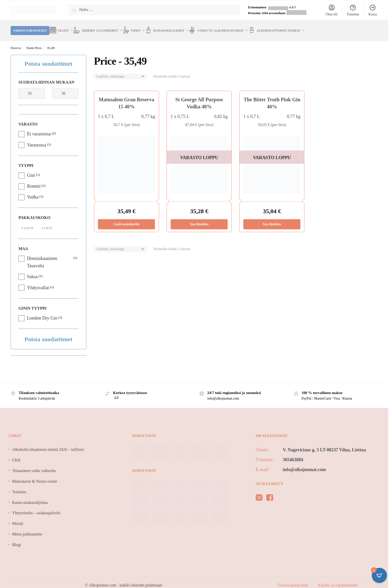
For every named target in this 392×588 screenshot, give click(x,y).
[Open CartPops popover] (379, 575)
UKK (17, 454)
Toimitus (353, 10)
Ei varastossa (39, 128)
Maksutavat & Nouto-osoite (35, 475)
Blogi (17, 539)
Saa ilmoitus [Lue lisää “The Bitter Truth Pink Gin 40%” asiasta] (272, 218)
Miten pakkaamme (27, 528)
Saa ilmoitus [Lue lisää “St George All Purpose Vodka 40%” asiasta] (199, 218)
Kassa (372, 10)
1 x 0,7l (47, 222)
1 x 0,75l (27, 222)
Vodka (33, 191)
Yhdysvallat (38, 282)
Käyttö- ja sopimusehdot (338, 579)
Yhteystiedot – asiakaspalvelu (36, 507)
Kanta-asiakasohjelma (30, 496)
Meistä (18, 517)
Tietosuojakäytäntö (293, 579)
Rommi (34, 180)
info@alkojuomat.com (304, 463)
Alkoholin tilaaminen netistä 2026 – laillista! (48, 443)
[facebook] (270, 493)
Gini (31, 169)
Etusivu (16, 42)
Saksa (32, 271)
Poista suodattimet (48, 58)
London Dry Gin (42, 312)
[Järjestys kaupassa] (121, 71)
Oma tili (332, 10)
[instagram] (259, 493)
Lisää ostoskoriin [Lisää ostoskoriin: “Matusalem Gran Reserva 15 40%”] (126, 218)
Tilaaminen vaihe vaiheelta (34, 465)
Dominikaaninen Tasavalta (42, 256)
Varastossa (37, 139)
